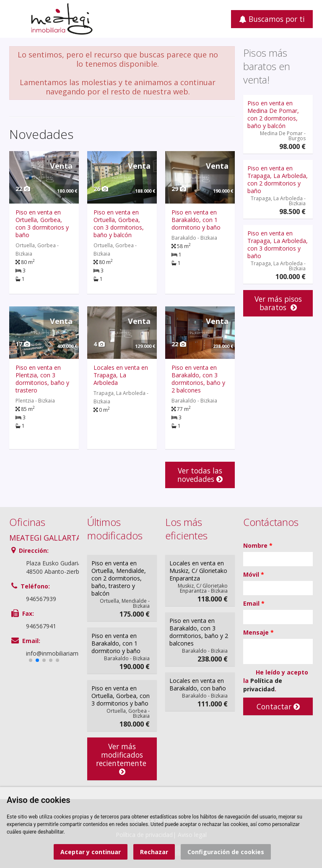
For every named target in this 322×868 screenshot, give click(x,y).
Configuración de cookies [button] (226, 852)
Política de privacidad (263, 685)
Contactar (278, 706)
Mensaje (258, 632)
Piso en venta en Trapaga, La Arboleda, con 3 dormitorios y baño (278, 244)
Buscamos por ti (272, 19)
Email (254, 603)
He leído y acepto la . (276, 681)
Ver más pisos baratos (278, 303)
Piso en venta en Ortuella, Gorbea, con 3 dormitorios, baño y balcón (119, 224)
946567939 (41, 599)
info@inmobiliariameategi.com (67, 653)
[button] (31, 660)
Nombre (258, 545)
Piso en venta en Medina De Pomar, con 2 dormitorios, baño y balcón (273, 114)
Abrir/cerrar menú (17, 18)
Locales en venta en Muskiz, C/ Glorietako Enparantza (198, 571)
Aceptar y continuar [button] (91, 852)
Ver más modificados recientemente (122, 759)
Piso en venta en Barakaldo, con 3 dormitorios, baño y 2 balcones (198, 379)
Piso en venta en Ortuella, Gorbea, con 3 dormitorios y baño (42, 224)
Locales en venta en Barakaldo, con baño (198, 684)
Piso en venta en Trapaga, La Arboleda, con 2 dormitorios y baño (278, 179)
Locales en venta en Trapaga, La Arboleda (121, 375)
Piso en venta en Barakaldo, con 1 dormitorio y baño (196, 220)
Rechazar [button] (154, 852)
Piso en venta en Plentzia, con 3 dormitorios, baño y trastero (42, 379)
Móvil (254, 574)
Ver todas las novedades (200, 475)
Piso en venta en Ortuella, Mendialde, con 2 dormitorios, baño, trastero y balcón (119, 578)
